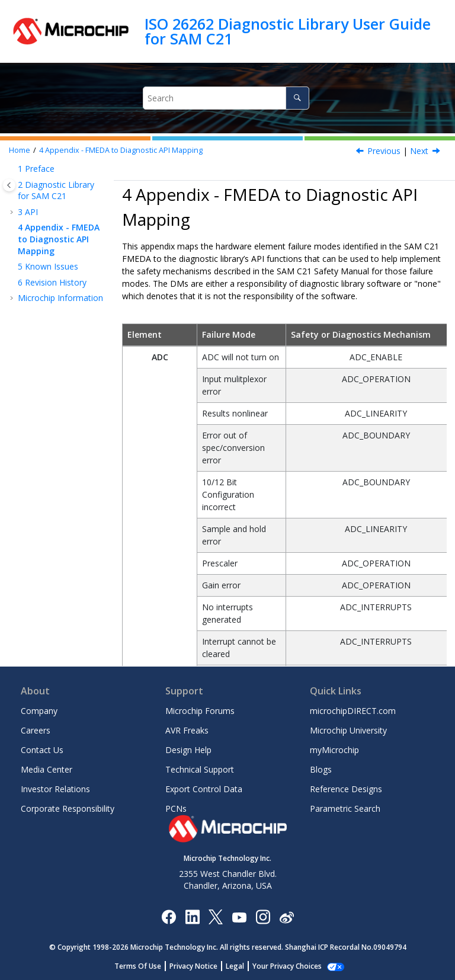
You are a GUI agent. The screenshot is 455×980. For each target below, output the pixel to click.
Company (39, 711)
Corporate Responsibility (68, 808)
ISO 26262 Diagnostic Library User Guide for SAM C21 (288, 31)
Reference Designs (346, 789)
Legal (241, 966)
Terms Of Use (144, 966)
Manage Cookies (287, 966)
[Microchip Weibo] (286, 916)
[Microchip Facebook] (169, 916)
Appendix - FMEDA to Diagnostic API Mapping (121, 150)
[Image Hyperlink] (239, 916)
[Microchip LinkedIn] (192, 916)
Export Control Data (204, 789)
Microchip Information (60, 298)
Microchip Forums (200, 711)
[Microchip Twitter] (216, 916)
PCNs (176, 808)
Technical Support (200, 769)
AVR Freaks (187, 730)
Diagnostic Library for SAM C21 (56, 190)
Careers (36, 730)
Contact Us (42, 750)
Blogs (321, 769)
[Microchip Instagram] (263, 916)
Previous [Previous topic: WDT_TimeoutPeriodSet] (384, 151)
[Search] (297, 98)
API (28, 212)
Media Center (47, 769)
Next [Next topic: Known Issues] (419, 151)
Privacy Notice (200, 966)
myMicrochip (334, 750)
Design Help (188, 750)
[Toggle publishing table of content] (9, 185)
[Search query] (226, 98)
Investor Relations (55, 789)
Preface (36, 169)
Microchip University (348, 730)
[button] (13, 169)
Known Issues (48, 266)
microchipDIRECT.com (353, 711)
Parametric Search (345, 808)
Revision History (52, 282)
